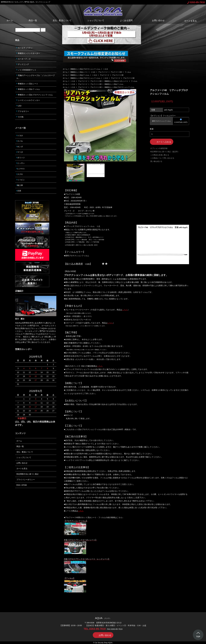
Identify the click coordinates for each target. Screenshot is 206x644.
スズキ (20, 174)
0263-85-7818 (196, 2)
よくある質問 (126, 20)
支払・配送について (62, 20)
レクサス (21, 169)
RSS (18, 485)
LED (19, 106)
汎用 (19, 191)
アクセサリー (23, 111)
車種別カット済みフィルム (80, 75)
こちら (125, 310)
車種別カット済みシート (79, 72)
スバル (20, 141)
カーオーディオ (24, 59)
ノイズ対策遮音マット (26, 70)
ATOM (24, 485)
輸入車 (20, 185)
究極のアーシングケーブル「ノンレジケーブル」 (36, 77)
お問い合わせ (156, 20)
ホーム (10, 20)
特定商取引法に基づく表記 (27, 474)
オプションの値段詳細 (159, 148)
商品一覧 (33, 20)
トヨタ (106, 69)
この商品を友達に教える (160, 155)
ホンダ (20, 147)
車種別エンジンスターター (28, 53)
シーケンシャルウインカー (28, 100)
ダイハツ (21, 158)
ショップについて (96, 20)
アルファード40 (116, 72)
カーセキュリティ (25, 48)
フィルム (128, 72)
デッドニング (23, 64)
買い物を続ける (156, 161)
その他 (20, 117)
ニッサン (21, 163)
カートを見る (189, 21)
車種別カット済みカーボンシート (116, 81)
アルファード (103, 72)
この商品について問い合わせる (162, 158)
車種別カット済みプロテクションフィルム (85, 69)
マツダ (20, 152)
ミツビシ (21, 180)
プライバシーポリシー (26, 480)
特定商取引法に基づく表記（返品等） (165, 152)
